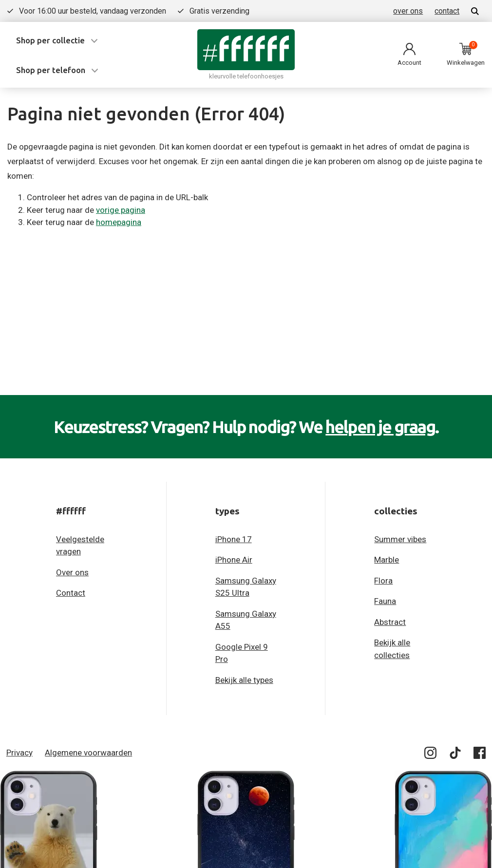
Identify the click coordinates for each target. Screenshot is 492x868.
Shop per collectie (50, 40)
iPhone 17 (234, 539)
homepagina (119, 222)
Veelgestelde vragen (80, 546)
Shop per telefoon (51, 70)
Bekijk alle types (244, 680)
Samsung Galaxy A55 (246, 620)
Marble (387, 560)
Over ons (72, 572)
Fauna (385, 601)
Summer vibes (400, 539)
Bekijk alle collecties (392, 649)
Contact (71, 593)
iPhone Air (234, 560)
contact (447, 11)
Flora (383, 581)
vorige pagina (121, 210)
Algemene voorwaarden (88, 753)
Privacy (19, 753)
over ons (408, 11)
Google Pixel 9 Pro (242, 653)
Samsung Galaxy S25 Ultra (246, 587)
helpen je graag (380, 427)
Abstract (390, 622)
